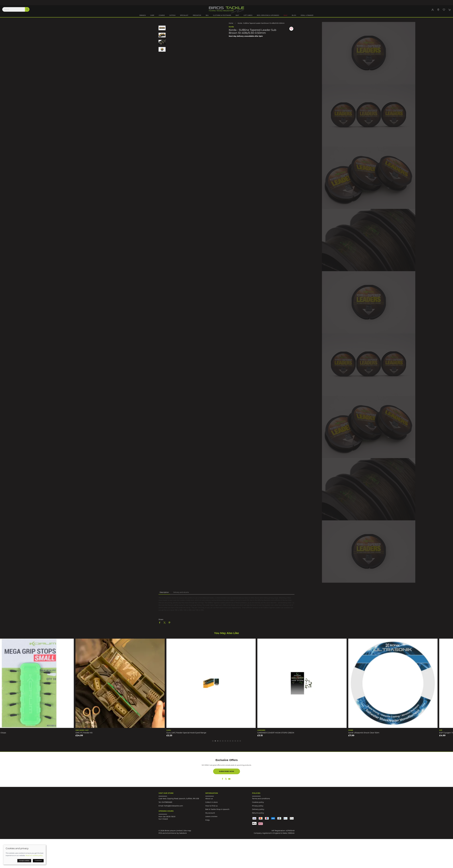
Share (161, 619)
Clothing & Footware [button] (222, 15)
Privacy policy (258, 806)
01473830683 (167, 802)
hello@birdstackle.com (173, 806)
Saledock (183, 833)
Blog (294, 15)
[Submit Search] (27, 9)
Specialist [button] (184, 15)
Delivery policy (258, 809)
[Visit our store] (438, 10)
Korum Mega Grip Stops (11, 733)
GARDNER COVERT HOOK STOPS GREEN (291, 733)
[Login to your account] (433, 10)
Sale (285, 15)
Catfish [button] (172, 15)
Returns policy (258, 813)
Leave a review (211, 816)
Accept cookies (24, 861)
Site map (187, 831)
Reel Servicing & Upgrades (268, 15)
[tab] (213, 741)
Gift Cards (248, 15)
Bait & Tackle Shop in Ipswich (217, 809)
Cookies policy (258, 802)
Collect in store (211, 802)
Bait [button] (237, 15)
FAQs (207, 820)
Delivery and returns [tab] (181, 592)
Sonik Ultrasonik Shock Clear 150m (379, 733)
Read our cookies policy (34, 855)
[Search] (16, 9)
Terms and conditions (261, 799)
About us (209, 799)
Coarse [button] (162, 15)
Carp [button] (152, 15)
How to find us (211, 806)
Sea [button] (207, 15)
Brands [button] (143, 15)
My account (210, 813)
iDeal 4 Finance (307, 15)
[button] (444, 10)
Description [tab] (164, 592)
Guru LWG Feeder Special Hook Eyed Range (202, 733)
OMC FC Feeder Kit (99, 733)
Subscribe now (227, 771)
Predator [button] (197, 15)
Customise (38, 861)
